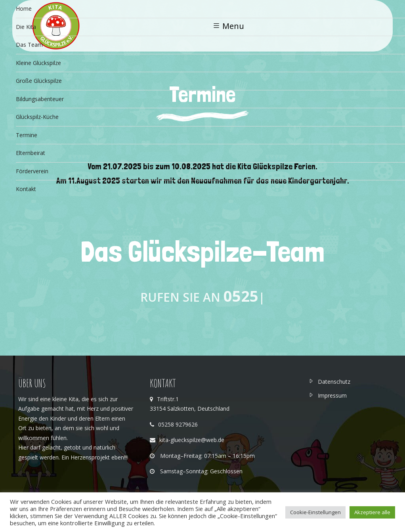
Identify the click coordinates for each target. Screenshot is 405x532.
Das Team (29, 45)
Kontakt (26, 189)
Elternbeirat (31, 153)
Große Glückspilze (39, 81)
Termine (27, 135)
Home (24, 9)
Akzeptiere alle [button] (372, 512)
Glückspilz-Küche (37, 117)
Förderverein (33, 171)
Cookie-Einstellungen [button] (315, 512)
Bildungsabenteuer (40, 99)
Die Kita (26, 27)
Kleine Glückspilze (38, 63)
